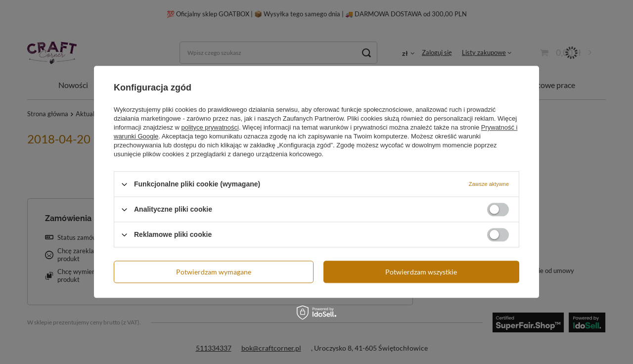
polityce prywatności (210, 127)
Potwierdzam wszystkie (421, 272)
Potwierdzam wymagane (214, 272)
